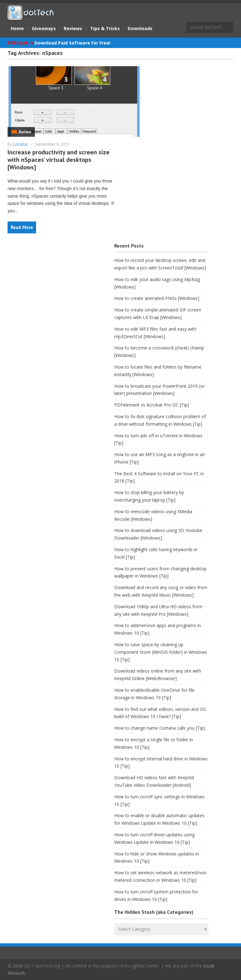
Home (17, 28)
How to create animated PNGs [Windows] (157, 298)
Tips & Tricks (105, 28)
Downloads (140, 28)
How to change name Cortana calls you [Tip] (160, 728)
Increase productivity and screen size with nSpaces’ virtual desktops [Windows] (59, 160)
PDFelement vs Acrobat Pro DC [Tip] (152, 405)
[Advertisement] (55, 291)
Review (25, 132)
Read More (22, 227)
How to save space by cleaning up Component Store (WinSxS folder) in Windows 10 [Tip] (161, 652)
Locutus (21, 144)
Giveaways (44, 28)
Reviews (73, 28)
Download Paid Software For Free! (72, 43)
